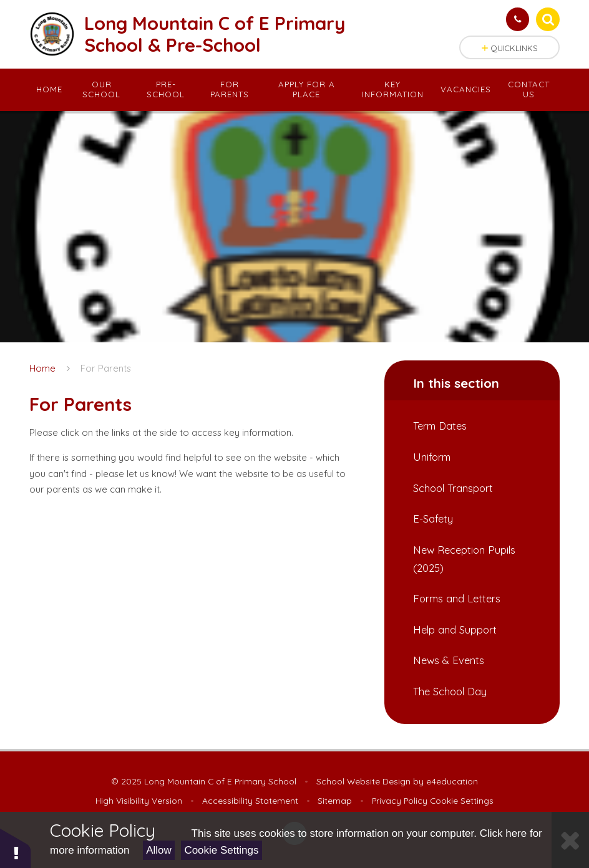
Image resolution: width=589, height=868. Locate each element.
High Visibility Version (139, 800)
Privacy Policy (400, 800)
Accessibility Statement (250, 800)
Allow (159, 850)
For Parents (106, 368)
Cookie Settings (221, 850)
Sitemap (335, 800)
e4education (452, 781)
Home (42, 368)
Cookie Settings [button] (462, 800)
